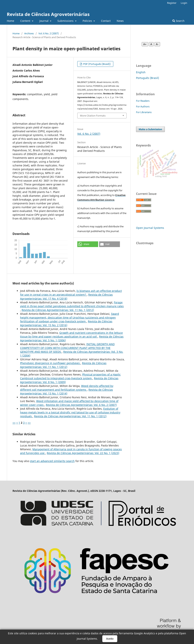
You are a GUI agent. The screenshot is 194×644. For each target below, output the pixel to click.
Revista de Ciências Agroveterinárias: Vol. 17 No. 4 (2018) (66, 296)
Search (178, 21)
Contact (106, 21)
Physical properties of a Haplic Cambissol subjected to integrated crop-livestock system (70, 376)
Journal (44, 21)
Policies (88, 21)
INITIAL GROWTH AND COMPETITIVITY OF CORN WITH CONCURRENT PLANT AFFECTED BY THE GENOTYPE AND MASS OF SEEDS (67, 348)
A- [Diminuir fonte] (157, 44)
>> (29, 423)
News (120, 21)
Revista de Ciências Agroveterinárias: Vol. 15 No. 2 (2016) (66, 323)
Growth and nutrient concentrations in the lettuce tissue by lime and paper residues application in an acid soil (71, 335)
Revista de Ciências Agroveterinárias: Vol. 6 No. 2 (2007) (81, 405)
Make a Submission (150, 129)
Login (184, 3)
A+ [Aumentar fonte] (145, 44)
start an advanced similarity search (52, 461)
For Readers (143, 101)
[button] (88, 244)
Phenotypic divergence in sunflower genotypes (50, 363)
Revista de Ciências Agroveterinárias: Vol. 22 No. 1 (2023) (83, 453)
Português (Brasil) (147, 78)
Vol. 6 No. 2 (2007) (49, 33)
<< (14, 423)
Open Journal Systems (150, 228)
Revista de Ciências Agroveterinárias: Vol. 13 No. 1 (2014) (66, 392)
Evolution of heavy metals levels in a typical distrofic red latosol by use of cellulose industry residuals (70, 412)
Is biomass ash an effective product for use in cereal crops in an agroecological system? (71, 293)
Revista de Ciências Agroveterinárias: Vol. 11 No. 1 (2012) (58, 310)
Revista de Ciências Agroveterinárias (48, 14)
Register (172, 3)
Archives (29, 33)
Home (11, 21)
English (141, 72)
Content (26, 21)
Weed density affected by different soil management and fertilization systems (67, 388)
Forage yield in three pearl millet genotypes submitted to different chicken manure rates (72, 304)
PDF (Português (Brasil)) (97, 64)
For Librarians (144, 112)
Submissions (66, 21)
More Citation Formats (93, 116)
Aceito (110, 639)
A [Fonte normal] (151, 44)
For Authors (143, 106)
